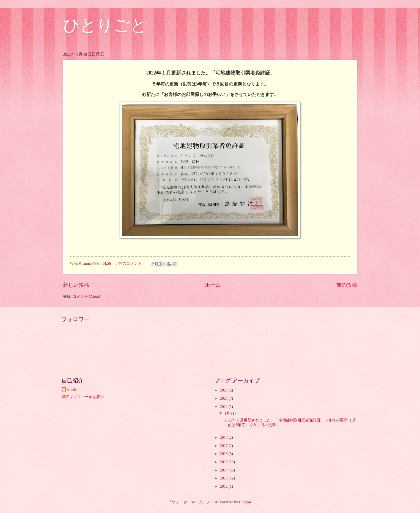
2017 (224, 446)
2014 (224, 470)
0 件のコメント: (130, 264)
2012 (224, 486)
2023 (224, 398)
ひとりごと (105, 25)
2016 (224, 454)
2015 (224, 462)
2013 (224, 478)
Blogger (245, 502)
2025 (224, 390)
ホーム (213, 285)
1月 (228, 413)
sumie (72, 390)
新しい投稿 (76, 285)
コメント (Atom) (86, 297)
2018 (224, 438)
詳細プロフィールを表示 (83, 397)
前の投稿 (347, 285)
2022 (224, 407)
